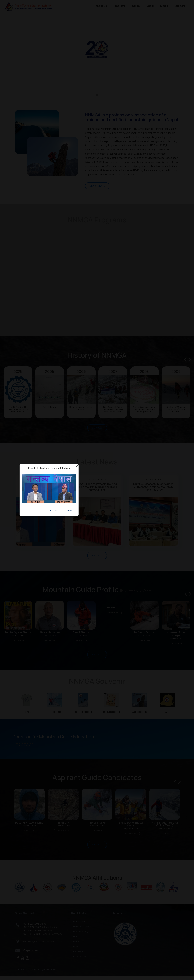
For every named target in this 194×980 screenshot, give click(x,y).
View (69, 510)
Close (53, 510)
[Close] (77, 466)
